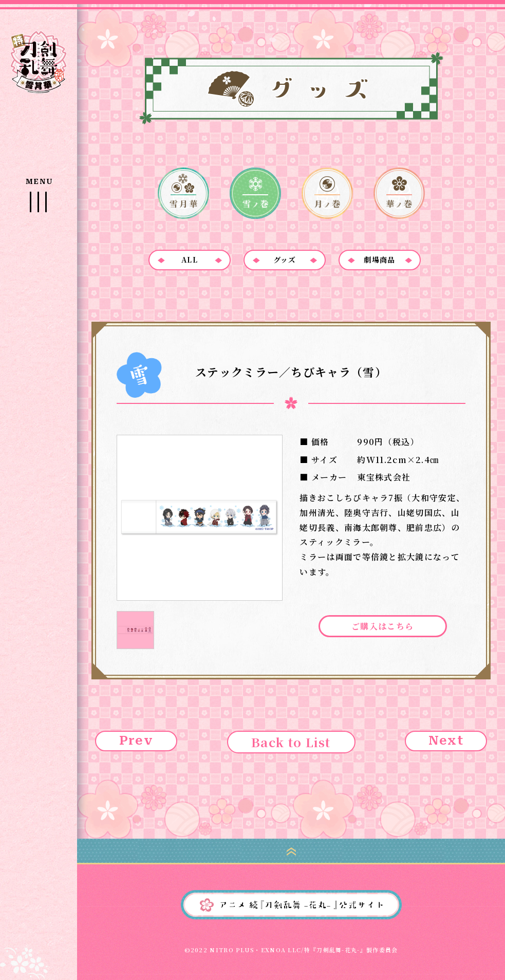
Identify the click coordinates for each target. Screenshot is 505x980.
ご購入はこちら (382, 626)
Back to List (291, 742)
